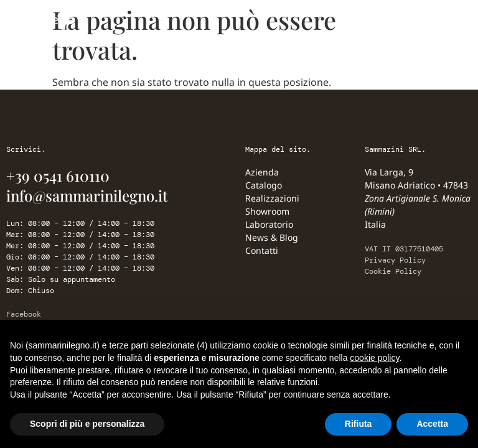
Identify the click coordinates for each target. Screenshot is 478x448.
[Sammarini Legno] (62, 28)
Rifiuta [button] (358, 424)
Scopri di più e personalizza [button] (87, 424)
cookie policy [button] (374, 358)
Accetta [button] (432, 424)
